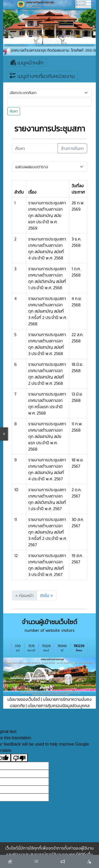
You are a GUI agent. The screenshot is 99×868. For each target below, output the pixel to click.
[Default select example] (49, 167)
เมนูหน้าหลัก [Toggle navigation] (27, 62)
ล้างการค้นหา (72, 148)
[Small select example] (49, 93)
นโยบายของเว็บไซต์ (24, 699)
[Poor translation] (19, 758)
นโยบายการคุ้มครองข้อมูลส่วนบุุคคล (59, 706)
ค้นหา (14, 111)
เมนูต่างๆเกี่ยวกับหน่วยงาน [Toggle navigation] (42, 76)
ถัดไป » (47, 595)
